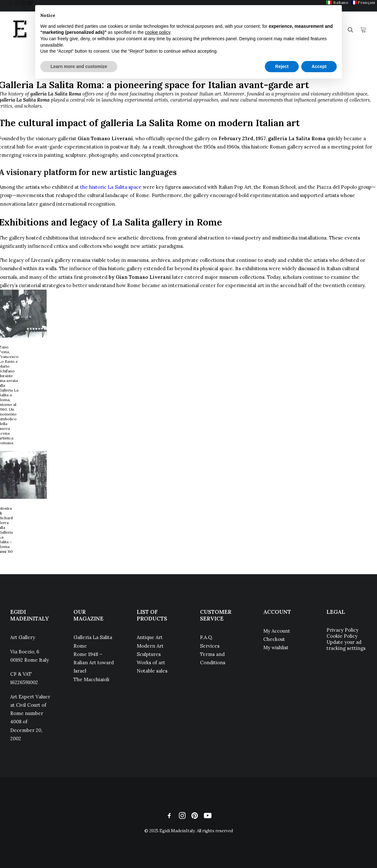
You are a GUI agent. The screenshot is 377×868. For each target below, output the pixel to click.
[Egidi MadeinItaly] (20, 30)
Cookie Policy (342, 636)
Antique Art (150, 637)
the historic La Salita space (111, 187)
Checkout (274, 639)
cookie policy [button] (158, 32)
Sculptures (149, 654)
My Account (277, 631)
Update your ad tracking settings (346, 645)
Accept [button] (319, 66)
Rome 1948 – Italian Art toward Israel (94, 663)
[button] (11, 3)
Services (210, 646)
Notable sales (152, 671)
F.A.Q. (207, 637)
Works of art (151, 662)
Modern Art (150, 646)
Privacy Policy (342, 630)
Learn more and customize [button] (79, 66)
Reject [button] (282, 66)
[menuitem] (363, 2)
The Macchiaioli (91, 679)
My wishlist (276, 647)
